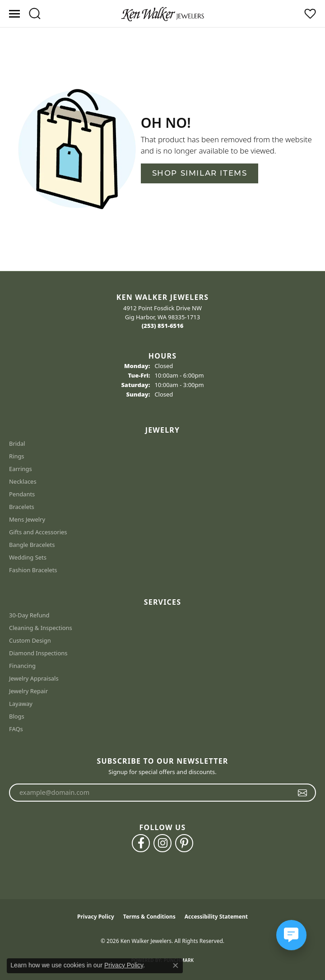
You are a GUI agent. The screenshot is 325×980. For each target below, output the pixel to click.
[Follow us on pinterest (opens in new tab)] (184, 843)
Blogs (17, 716)
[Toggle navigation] (14, 14)
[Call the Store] (163, 326)
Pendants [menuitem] (22, 494)
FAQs (16, 729)
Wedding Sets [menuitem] (28, 557)
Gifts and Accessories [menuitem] (38, 532)
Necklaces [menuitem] (23, 481)
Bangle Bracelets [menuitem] (32, 545)
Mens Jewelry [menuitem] (27, 519)
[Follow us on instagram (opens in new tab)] (162, 843)
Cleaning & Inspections (41, 628)
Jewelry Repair (28, 691)
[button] (35, 14)
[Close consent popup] (176, 966)
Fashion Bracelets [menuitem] (33, 570)
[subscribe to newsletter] (303, 793)
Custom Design (30, 640)
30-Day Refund (29, 615)
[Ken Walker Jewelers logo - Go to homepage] (162, 14)
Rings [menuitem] (17, 456)
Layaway (21, 704)
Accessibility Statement (216, 917)
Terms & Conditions (149, 917)
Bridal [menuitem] (17, 443)
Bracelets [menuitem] (22, 507)
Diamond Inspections (38, 653)
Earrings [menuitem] (21, 469)
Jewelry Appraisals (34, 678)
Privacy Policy (96, 917)
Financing (22, 666)
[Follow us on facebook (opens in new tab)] (141, 843)
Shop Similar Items (200, 173)
